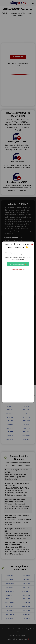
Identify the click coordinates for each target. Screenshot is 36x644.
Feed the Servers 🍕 (18, 264)
